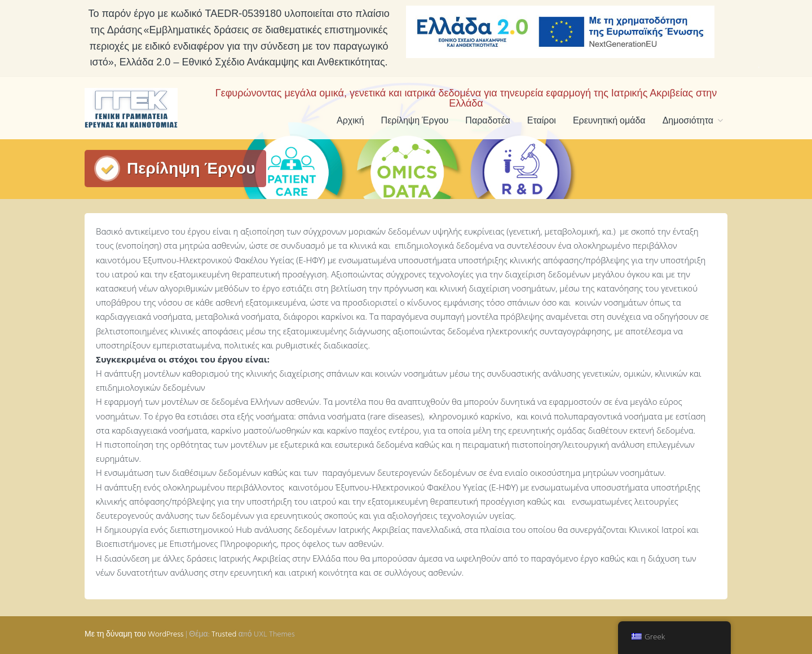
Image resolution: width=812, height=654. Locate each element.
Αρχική (350, 121)
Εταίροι (542, 121)
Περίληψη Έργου (415, 121)
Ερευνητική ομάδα (609, 121)
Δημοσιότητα (688, 121)
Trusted (224, 635)
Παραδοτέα (487, 121)
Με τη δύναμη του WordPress (134, 635)
